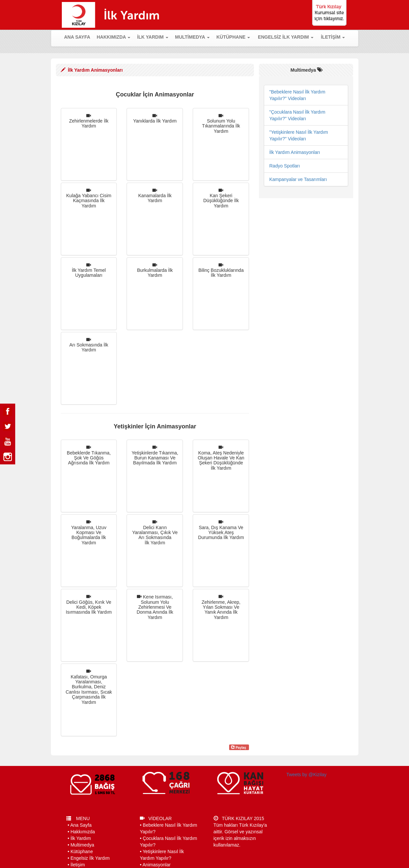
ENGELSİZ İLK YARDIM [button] (286, 37)
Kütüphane (82, 851)
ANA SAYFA (79, 36)
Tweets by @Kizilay (307, 775)
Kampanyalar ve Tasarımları (298, 179)
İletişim (78, 865)
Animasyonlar (157, 865)
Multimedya (82, 845)
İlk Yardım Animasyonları (295, 152)
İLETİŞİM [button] (333, 37)
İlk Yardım (81, 838)
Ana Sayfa (81, 825)
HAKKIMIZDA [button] (113, 37)
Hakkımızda (83, 832)
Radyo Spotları (285, 166)
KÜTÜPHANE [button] (233, 37)
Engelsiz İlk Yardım (90, 858)
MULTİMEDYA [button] (192, 37)
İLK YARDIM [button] (153, 37)
